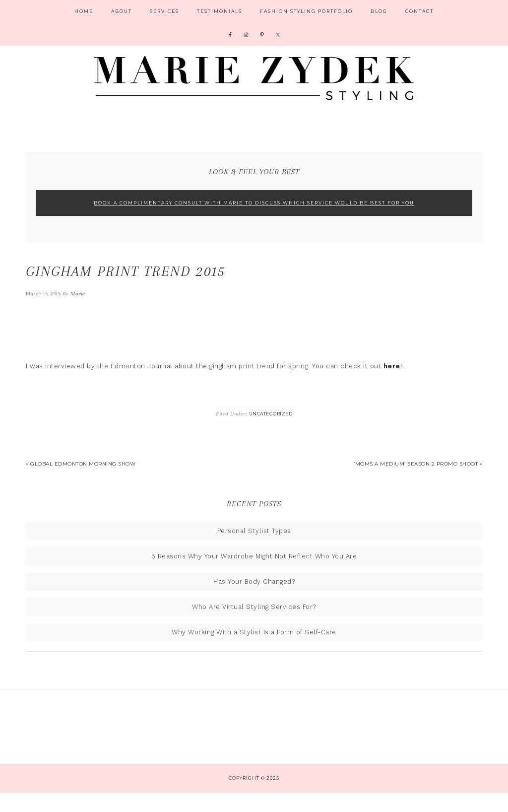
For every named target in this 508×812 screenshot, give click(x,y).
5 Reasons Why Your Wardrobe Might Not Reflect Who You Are (254, 575)
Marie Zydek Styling (254, 82)
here (392, 385)
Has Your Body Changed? (254, 601)
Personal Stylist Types (254, 550)
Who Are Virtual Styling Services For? (254, 626)
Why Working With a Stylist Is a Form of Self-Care (254, 651)
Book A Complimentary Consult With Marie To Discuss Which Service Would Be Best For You (254, 222)
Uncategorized (271, 433)
